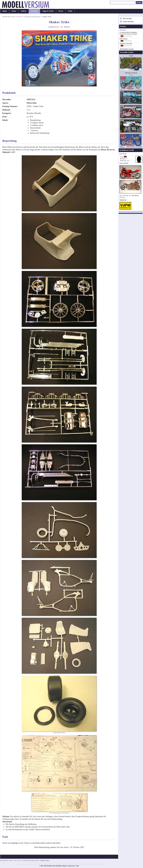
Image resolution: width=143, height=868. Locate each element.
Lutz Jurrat (135, 196)
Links (77, 866)
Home (5, 11)
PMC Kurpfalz (124, 39)
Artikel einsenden (128, 22)
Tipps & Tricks (48, 11)
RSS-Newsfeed (127, 19)
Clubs (70, 11)
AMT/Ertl (31, 100)
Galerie (24, 11)
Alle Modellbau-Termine (127, 49)
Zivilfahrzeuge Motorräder (33, 17)
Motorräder (32, 103)
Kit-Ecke (34, 11)
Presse (61, 11)
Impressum (71, 866)
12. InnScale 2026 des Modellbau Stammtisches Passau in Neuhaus (128, 33)
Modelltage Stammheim (126, 44)
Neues (14, 11)
